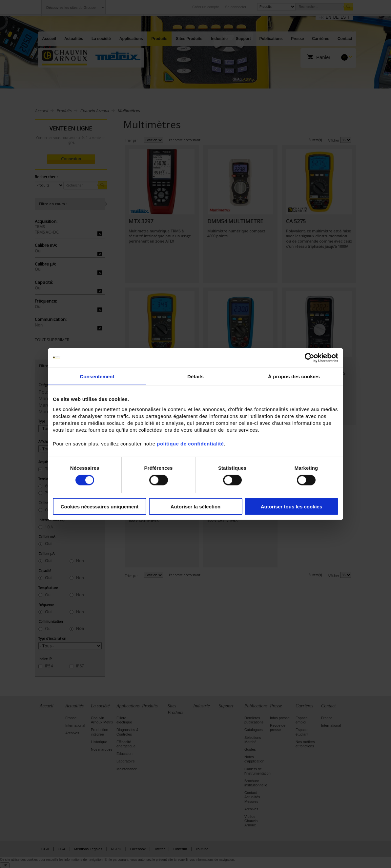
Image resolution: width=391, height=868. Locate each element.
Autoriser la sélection (196, 506)
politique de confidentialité (190, 443)
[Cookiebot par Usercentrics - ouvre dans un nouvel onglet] (309, 358)
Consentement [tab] (97, 376)
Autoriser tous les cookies (292, 506)
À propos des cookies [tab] (294, 376)
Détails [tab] (195, 376)
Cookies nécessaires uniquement (100, 506)
